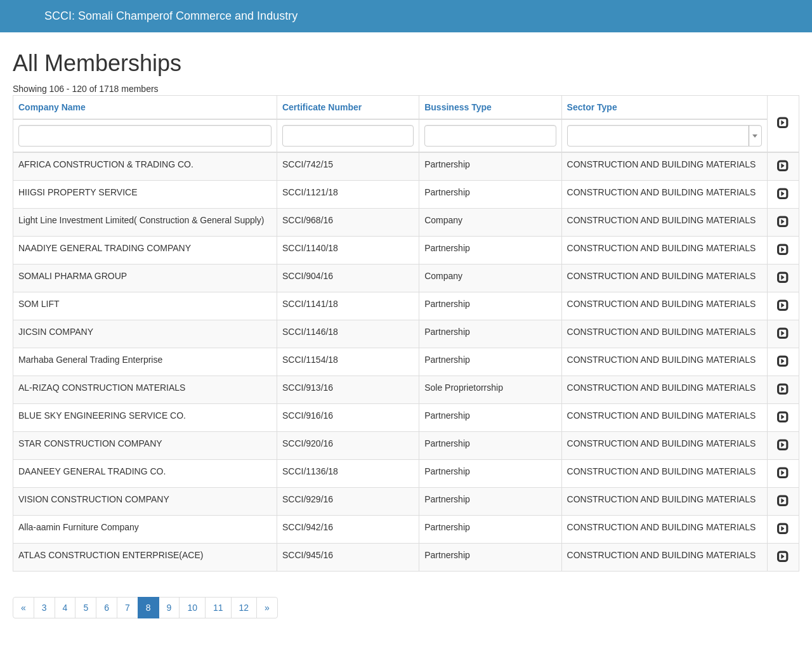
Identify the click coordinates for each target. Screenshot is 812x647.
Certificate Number (322, 107)
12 (244, 608)
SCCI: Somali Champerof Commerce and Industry (171, 16)
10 (192, 608)
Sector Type (592, 107)
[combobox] (665, 136)
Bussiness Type (458, 107)
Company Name (52, 107)
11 (218, 608)
